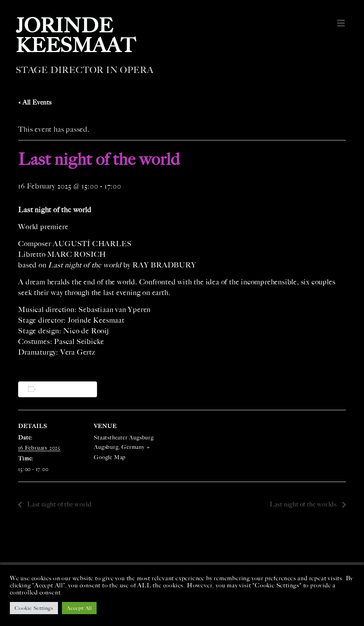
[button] (341, 23)
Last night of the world (59, 504)
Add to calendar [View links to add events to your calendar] (59, 389)
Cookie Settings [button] (34, 608)
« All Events (35, 102)
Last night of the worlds (304, 504)
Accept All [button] (79, 608)
